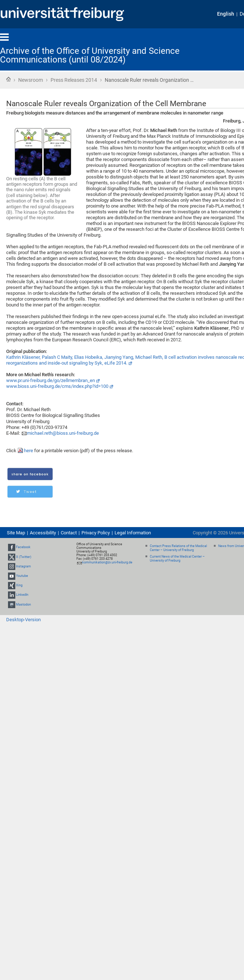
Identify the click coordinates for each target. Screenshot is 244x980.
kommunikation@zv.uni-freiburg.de (107, 562)
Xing (19, 585)
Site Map (16, 533)
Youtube (22, 576)
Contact (69, 533)
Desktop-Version (23, 620)
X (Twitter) (24, 557)
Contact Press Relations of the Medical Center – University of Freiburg (178, 548)
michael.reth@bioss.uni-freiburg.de (63, 433)
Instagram (23, 566)
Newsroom (31, 80)
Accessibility (43, 533)
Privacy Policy (96, 533)
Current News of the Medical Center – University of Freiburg (177, 559)
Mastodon (23, 605)
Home (8, 79)
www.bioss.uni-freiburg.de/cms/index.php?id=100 (57, 386)
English (226, 14)
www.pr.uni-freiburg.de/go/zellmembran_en (51, 380)
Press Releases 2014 (74, 80)
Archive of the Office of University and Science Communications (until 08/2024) (90, 55)
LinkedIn (22, 595)
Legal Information (133, 533)
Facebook (23, 547)
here (29, 451)
